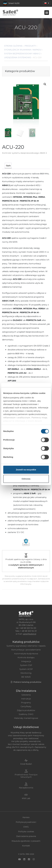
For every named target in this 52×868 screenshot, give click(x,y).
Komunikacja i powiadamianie (26, 650)
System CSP (26, 665)
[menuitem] (47, 3)
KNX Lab (26, 798)
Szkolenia (26, 695)
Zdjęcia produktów (26, 710)
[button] (47, 13)
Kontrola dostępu (26, 657)
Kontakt (26, 846)
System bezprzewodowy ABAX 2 (22, 54)
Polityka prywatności (26, 822)
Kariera (26, 817)
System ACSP (26, 669)
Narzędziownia (26, 788)
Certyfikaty (26, 706)
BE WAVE (26, 677)
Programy (26, 703)
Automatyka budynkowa (26, 654)
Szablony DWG (26, 714)
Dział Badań (26, 764)
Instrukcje (26, 699)
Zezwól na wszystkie (26, 470)
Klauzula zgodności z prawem (26, 841)
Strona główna (13, 46)
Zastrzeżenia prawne (26, 836)
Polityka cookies (26, 831)
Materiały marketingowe (26, 718)
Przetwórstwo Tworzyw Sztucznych (26, 776)
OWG (26, 827)
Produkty (30, 46)
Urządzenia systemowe (18, 57)
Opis (8, 166)
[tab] (8, 166)
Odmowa (26, 479)
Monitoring (26, 673)
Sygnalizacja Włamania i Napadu (23, 50)
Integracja (26, 661)
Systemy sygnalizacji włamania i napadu (26, 646)
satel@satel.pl (30, 634)
